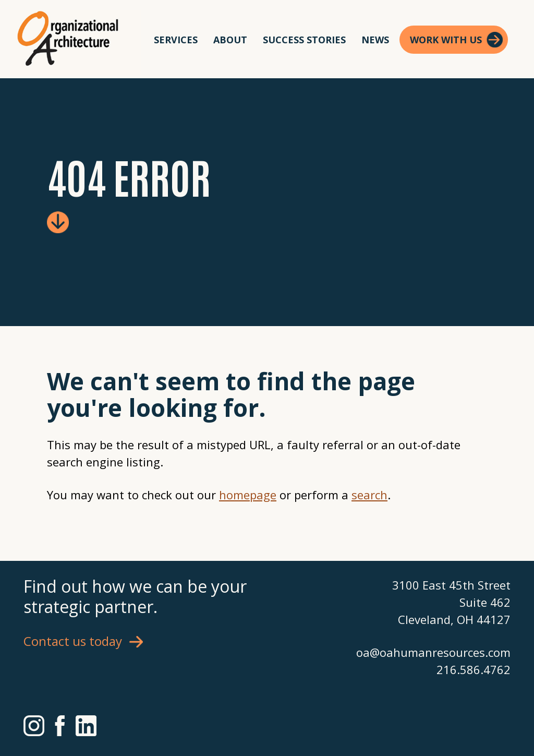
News (375, 40)
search (369, 495)
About (230, 40)
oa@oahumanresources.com (433, 652)
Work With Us (446, 40)
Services (176, 40)
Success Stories (304, 40)
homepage (248, 495)
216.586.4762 (474, 669)
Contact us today (73, 641)
